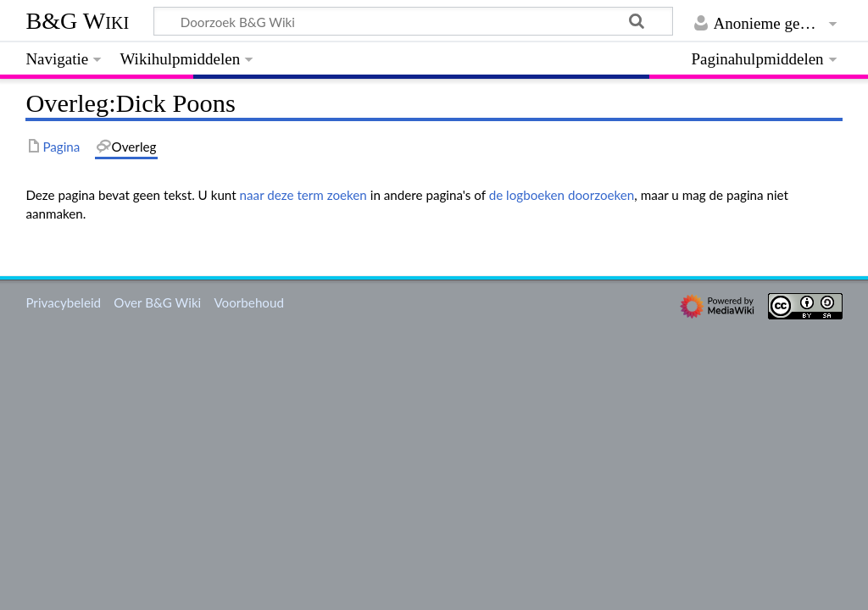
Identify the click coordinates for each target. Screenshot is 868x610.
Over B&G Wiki (157, 302)
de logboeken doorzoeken (562, 195)
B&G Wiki (77, 21)
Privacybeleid (63, 302)
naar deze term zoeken (303, 195)
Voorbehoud (248, 302)
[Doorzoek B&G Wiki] (413, 21)
